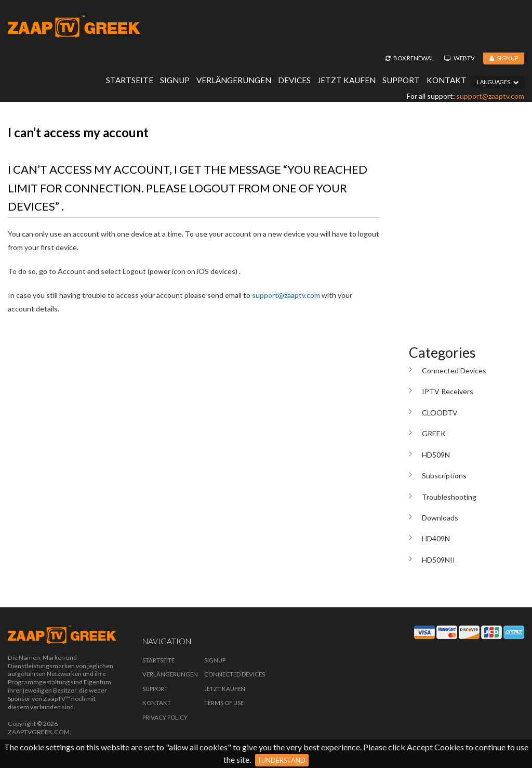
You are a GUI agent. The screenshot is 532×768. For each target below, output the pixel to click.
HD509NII (438, 568)
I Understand (282, 760)
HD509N (436, 460)
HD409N (436, 546)
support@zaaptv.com (489, 97)
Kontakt (443, 81)
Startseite (115, 81)
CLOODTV (440, 417)
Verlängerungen (223, 81)
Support (396, 81)
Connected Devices (454, 374)
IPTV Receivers (448, 395)
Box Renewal (407, 59)
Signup (503, 59)
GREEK (434, 438)
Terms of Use (225, 727)
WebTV (458, 59)
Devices (287, 81)
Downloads (440, 525)
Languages (497, 82)
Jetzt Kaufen (340, 81)
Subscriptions (444, 481)
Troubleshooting (449, 503)
